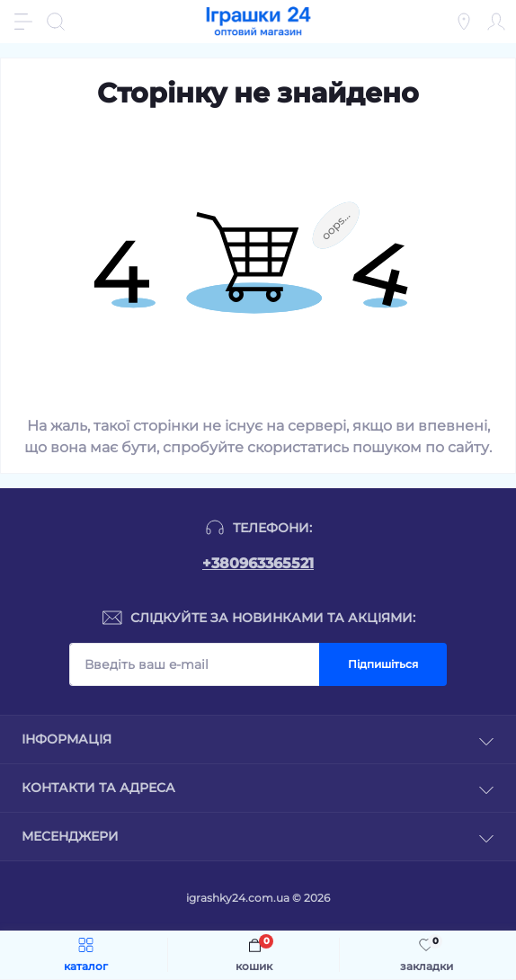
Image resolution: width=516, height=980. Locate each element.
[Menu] (23, 22)
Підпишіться (383, 664)
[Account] (496, 22)
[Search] (56, 22)
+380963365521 (258, 563)
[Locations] (464, 22)
